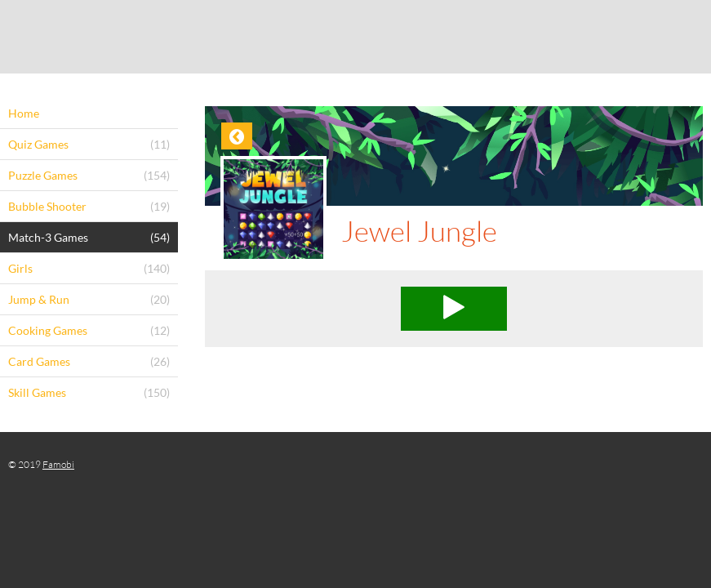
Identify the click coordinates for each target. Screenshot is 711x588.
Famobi (58, 464)
